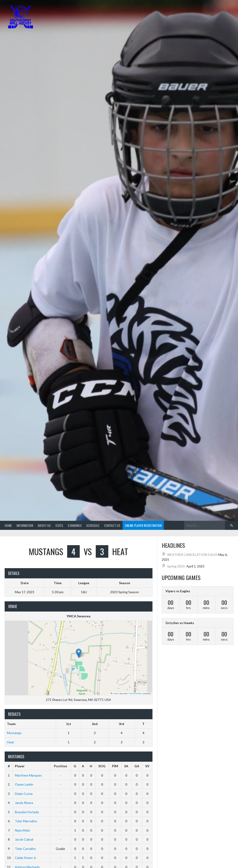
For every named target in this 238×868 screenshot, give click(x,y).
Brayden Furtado (27, 812)
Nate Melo (22, 830)
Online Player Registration (143, 525)
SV (147, 766)
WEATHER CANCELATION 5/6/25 (192, 555)
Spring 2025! (176, 566)
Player (20, 766)
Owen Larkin (24, 784)
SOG (102, 766)
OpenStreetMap (135, 694)
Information (25, 525)
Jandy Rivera (24, 803)
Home (8, 525)
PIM (115, 766)
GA (137, 766)
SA (126, 766)
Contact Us (112, 525)
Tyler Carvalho (25, 849)
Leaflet (114, 694)
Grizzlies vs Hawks (180, 623)
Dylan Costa (24, 794)
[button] (79, 653)
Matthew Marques (28, 775)
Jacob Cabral (24, 839)
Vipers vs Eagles (178, 591)
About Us (44, 525)
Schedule (93, 525)
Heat (11, 742)
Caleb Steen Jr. (26, 858)
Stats (59, 525)
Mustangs (14, 733)
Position (61, 766)
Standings (75, 525)
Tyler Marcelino (26, 821)
